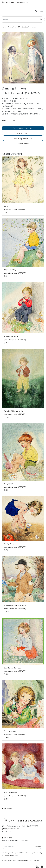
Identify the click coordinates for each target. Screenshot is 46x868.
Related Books (23, 143)
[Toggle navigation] (42, 11)
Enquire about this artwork (23, 128)
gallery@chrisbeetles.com (11, 829)
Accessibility (23, 860)
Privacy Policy (38, 853)
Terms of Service (9, 855)
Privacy (30, 860)
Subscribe (38, 846)
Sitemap (36, 860)
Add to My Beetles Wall (23, 138)
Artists (10, 27)
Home (4, 27)
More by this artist (23, 133)
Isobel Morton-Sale (21, 27)
